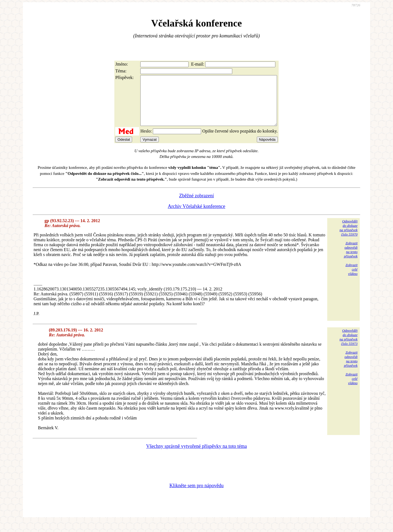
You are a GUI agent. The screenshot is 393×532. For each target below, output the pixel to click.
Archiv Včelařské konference (197, 216)
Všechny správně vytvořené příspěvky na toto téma (197, 456)
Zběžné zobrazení (196, 205)
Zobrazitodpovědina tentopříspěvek (351, 259)
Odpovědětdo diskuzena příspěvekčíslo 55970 (349, 238)
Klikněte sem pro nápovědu (196, 495)
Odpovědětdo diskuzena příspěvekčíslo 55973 (349, 347)
